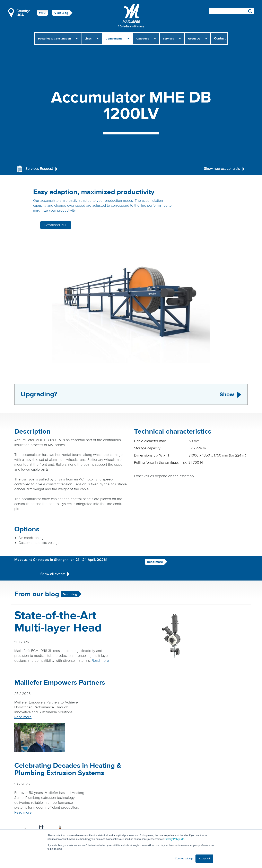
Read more (148, 546)
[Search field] (231, 11)
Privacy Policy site (174, 839)
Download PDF (211, 194)
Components (114, 39)
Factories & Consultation (54, 39)
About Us (194, 39)
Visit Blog (61, 13)
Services (168, 39)
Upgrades (143, 39)
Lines (88, 39)
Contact (220, 38)
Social (42, 13)
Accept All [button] (204, 859)
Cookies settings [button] (184, 859)
